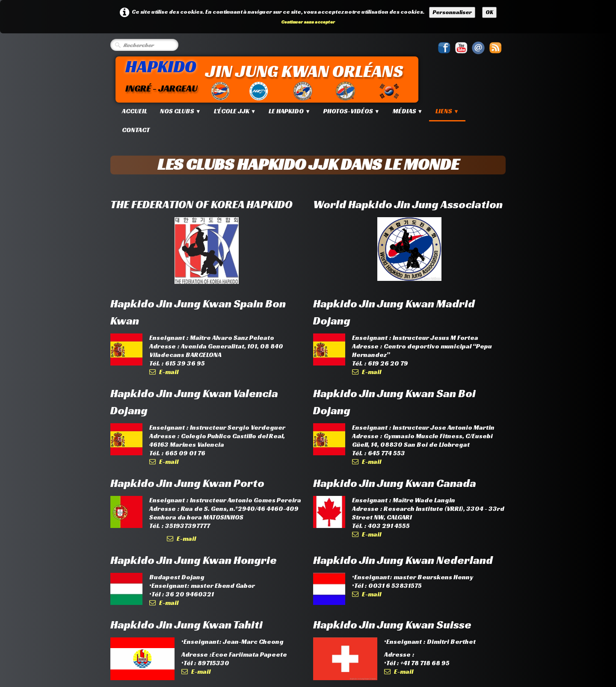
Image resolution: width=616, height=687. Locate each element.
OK (489, 12)
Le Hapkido (290, 111)
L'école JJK (235, 111)
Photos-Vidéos (352, 111)
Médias (408, 111)
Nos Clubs (181, 111)
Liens (447, 111)
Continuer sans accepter (308, 22)
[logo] (269, 78)
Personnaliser (452, 12)
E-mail (164, 372)
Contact (136, 130)
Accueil (135, 111)
